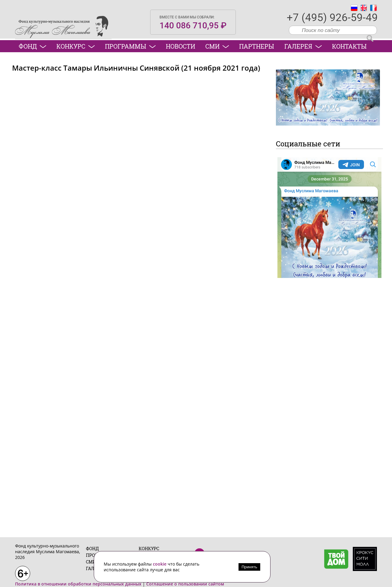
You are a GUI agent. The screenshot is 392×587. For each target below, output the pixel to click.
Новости (180, 46)
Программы (130, 46)
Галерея (303, 46)
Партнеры (257, 46)
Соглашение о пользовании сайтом (185, 584)
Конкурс (76, 46)
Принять (249, 567)
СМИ (217, 46)
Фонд (32, 46)
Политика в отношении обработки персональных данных (78, 584)
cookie (160, 564)
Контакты (349, 46)
